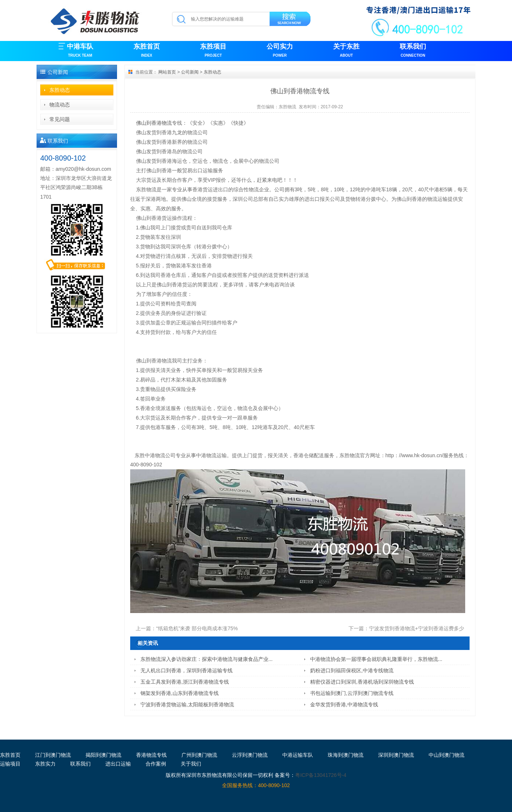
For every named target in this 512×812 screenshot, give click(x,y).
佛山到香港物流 (154, 123)
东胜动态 (60, 90)
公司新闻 (190, 72)
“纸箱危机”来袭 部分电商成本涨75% (197, 628)
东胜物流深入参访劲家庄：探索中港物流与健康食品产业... (207, 659)
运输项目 (10, 764)
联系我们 (413, 51)
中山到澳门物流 (447, 755)
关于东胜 (346, 51)
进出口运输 (118, 764)
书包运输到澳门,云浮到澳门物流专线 (352, 693)
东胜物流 (287, 107)
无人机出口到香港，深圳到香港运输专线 (187, 670)
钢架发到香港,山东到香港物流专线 (180, 693)
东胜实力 (45, 764)
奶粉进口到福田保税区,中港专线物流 (352, 670)
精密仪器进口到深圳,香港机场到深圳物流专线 (362, 682)
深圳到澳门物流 (396, 755)
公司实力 (280, 51)
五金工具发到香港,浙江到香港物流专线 (185, 682)
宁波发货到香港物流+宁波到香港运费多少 (417, 628)
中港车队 (80, 51)
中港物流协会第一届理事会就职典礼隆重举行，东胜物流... (376, 659)
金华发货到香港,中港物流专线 (344, 704)
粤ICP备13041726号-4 (321, 775)
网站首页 (167, 72)
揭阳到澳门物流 (103, 755)
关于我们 (191, 764)
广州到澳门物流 (199, 755)
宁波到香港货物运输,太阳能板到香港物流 (187, 704)
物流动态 (60, 105)
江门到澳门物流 (53, 755)
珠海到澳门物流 (346, 755)
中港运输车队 (298, 755)
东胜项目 (213, 51)
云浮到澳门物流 (250, 755)
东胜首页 (147, 51)
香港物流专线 (151, 755)
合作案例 (156, 764)
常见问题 (60, 119)
